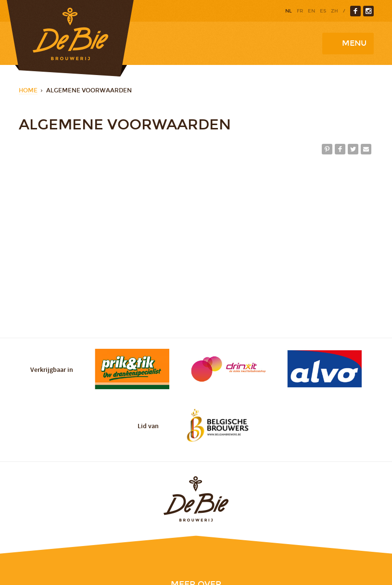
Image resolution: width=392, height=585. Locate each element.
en (311, 11)
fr (300, 11)
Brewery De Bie (70, 38)
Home (28, 90)
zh (335, 11)
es (323, 11)
